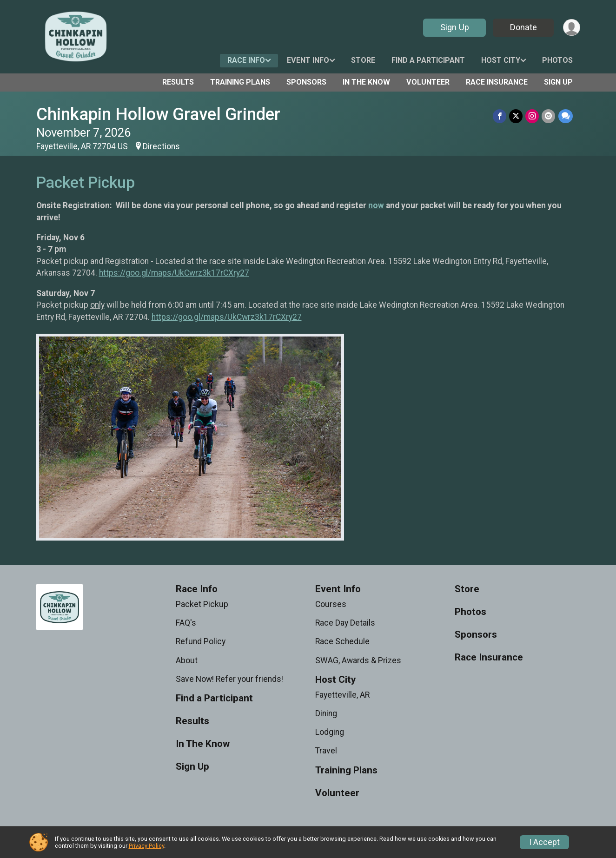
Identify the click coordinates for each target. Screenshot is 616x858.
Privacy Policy (146, 846)
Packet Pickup (202, 604)
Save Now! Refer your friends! (229, 679)
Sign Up (454, 27)
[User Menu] (572, 28)
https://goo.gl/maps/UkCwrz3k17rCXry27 (174, 273)
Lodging (330, 732)
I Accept (544, 842)
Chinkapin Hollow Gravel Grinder (158, 114)
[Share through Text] (566, 116)
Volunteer (428, 82)
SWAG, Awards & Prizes (358, 660)
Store (363, 60)
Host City (501, 60)
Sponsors (306, 82)
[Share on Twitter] (516, 116)
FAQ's (186, 623)
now (376, 205)
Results (178, 82)
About (187, 660)
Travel (326, 751)
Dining (326, 713)
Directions (161, 146)
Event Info (308, 60)
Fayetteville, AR (342, 695)
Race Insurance (497, 82)
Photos (557, 60)
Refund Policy (201, 641)
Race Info (246, 60)
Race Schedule (342, 641)
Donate (523, 27)
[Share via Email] (549, 116)
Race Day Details (345, 623)
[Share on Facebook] (500, 116)
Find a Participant (428, 60)
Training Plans (240, 82)
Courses (331, 604)
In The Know (366, 82)
